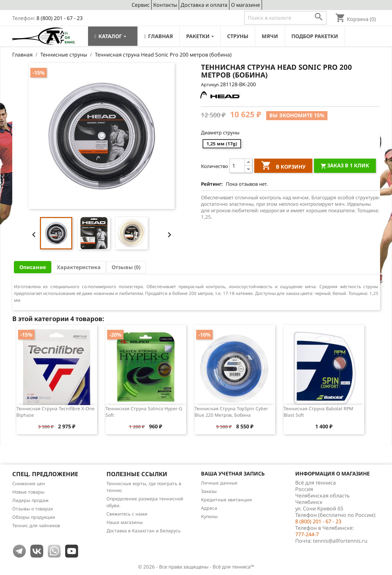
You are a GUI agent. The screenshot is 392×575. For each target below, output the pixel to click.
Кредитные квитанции (226, 500)
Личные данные (219, 483)
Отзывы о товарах (33, 509)
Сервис (141, 5)
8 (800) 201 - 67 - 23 (60, 18)
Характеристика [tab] (79, 267)
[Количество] (237, 166)
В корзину (283, 166)
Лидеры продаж (30, 500)
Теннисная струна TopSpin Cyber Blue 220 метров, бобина (231, 412)
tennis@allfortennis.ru (340, 541)
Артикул (210, 84)
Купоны (209, 516)
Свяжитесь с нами (127, 514)
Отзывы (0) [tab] (126, 267)
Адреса (209, 508)
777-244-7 (307, 534)
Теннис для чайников (36, 525)
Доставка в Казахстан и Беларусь (144, 531)
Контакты (165, 5)
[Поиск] (285, 18)
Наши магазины (125, 522)
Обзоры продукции (34, 517)
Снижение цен (29, 483)
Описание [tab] (33, 267)
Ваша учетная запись (233, 474)
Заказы (209, 491)
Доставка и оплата (204, 5)
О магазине (246, 5)
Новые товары (28, 492)
